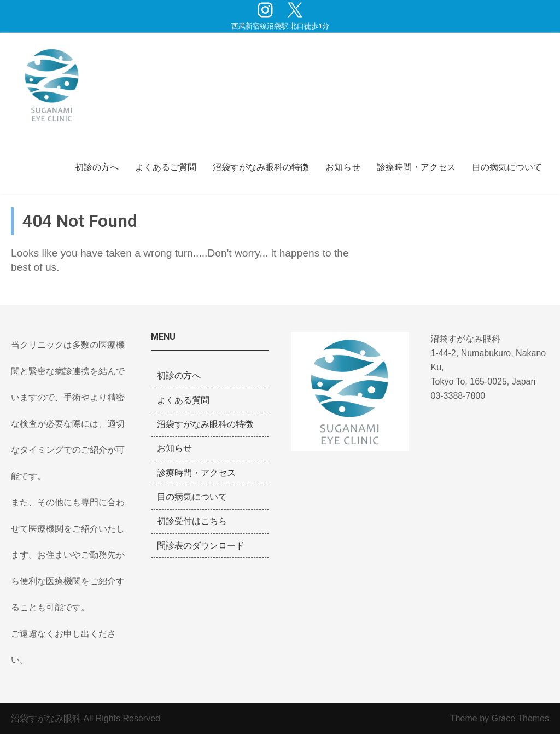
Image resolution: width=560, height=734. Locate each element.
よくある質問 (183, 400)
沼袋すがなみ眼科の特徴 (261, 167)
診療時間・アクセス (416, 167)
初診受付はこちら (192, 521)
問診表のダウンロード (201, 546)
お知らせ (343, 167)
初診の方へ (97, 167)
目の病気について (507, 167)
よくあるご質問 (166, 167)
